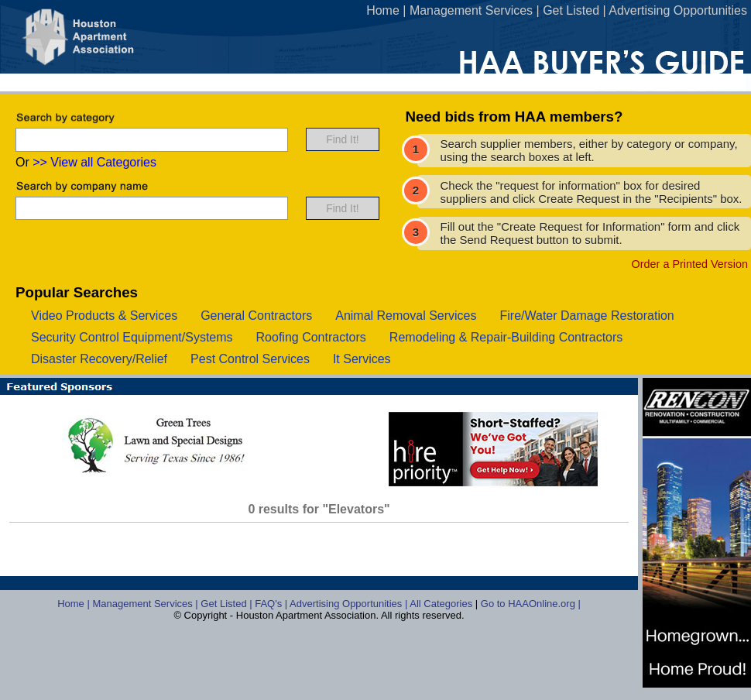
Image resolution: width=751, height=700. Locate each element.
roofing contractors (311, 337)
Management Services (471, 10)
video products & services (104, 316)
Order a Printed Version (690, 264)
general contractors (256, 316)
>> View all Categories (94, 162)
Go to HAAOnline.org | (531, 604)
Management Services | (146, 604)
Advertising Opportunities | (350, 604)
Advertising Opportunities (678, 10)
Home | (75, 604)
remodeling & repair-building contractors (506, 337)
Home (383, 10)
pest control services (250, 359)
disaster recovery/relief (99, 359)
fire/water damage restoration (586, 316)
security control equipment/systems (132, 337)
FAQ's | (272, 604)
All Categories (442, 604)
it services (362, 359)
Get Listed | (228, 604)
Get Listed (571, 10)
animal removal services (406, 316)
